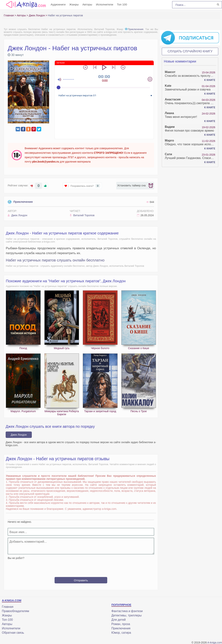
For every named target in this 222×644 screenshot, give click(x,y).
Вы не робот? (16, 558)
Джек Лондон (17, 215)
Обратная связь (13, 633)
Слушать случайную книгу (190, 51)
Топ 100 (122, 4)
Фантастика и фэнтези (127, 611)
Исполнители (105, 4)
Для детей (119, 620)
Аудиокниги (58, 4)
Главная (8, 607)
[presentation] (81, 567)
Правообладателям (16, 611)
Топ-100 (7, 620)
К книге (210, 80)
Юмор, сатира (121, 633)
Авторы (87, 4)
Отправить (81, 580)
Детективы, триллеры (127, 615)
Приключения (134, 29)
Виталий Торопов (82, 215)
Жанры (74, 4)
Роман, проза (121, 624)
